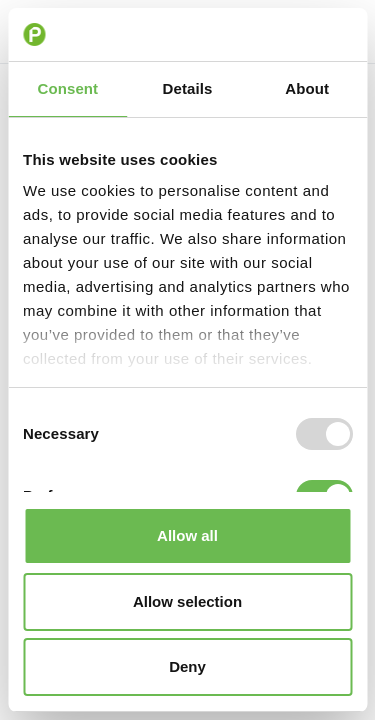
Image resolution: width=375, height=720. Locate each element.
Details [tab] (188, 88)
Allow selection (187, 601)
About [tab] (307, 88)
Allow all (187, 535)
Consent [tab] (67, 88)
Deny (187, 666)
